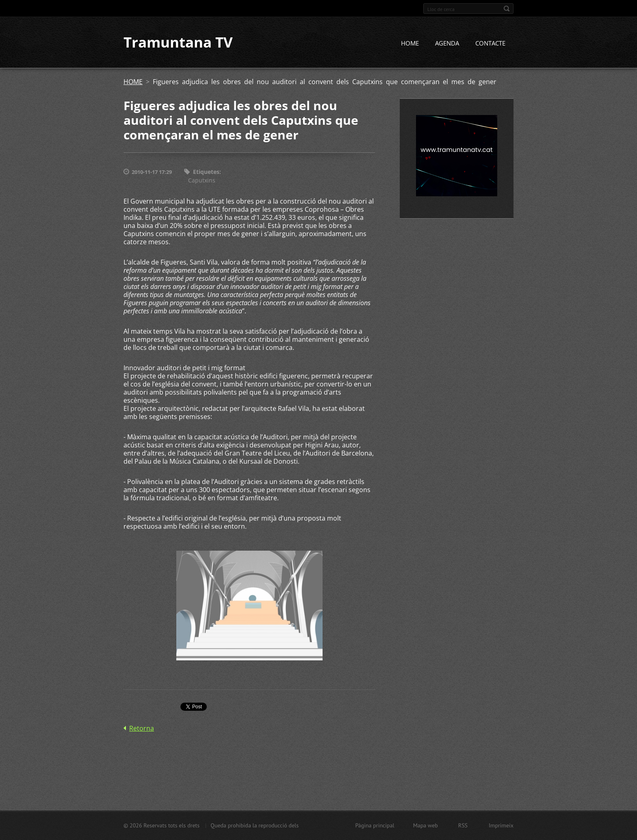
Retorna (142, 728)
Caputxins (202, 180)
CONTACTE (490, 43)
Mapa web (426, 825)
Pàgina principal (375, 825)
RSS (463, 825)
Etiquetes (206, 172)
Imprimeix (501, 825)
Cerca (507, 9)
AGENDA (447, 43)
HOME (410, 43)
